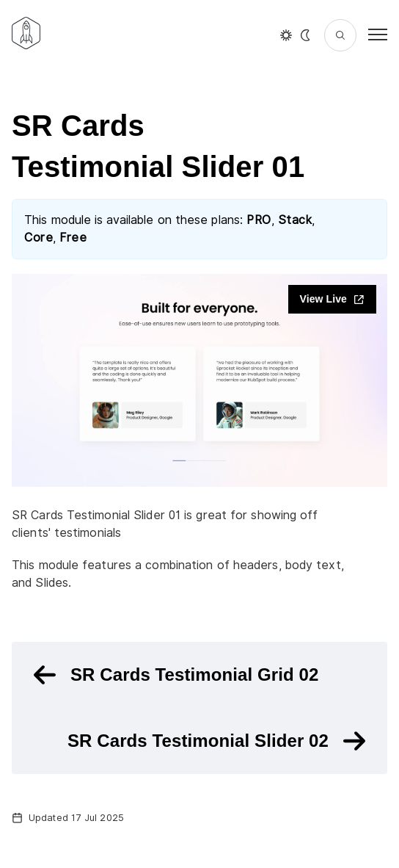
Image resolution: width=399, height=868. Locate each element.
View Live (332, 299)
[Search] (340, 35)
